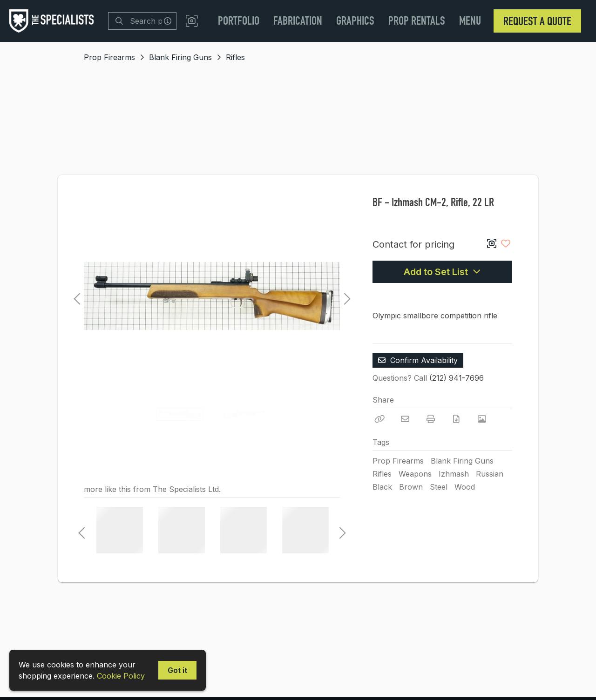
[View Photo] (482, 419)
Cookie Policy (121, 676)
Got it (177, 670)
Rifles (235, 57)
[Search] (119, 21)
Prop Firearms (109, 57)
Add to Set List (442, 272)
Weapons (415, 474)
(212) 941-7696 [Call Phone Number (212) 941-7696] (457, 378)
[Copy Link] (379, 419)
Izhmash (454, 474)
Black (382, 487)
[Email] (405, 419)
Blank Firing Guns (180, 57)
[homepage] (54, 21)
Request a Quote (537, 21)
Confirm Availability (418, 360)
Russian (490, 474)
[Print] (431, 419)
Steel (439, 487)
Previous (77, 296)
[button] (192, 21)
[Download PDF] (456, 419)
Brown (411, 487)
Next (345, 296)
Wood (465, 487)
